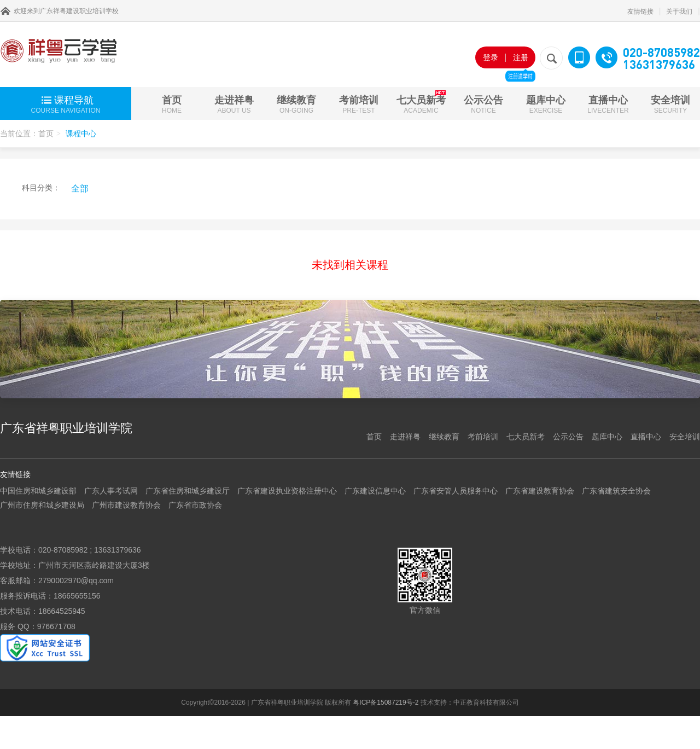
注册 (520, 61)
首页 (172, 104)
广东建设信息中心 (375, 491)
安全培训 (670, 104)
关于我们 (679, 11)
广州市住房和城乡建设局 (42, 505)
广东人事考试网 (111, 491)
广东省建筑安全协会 (616, 491)
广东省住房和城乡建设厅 (188, 491)
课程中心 (81, 133)
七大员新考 (421, 102)
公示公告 (483, 104)
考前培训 (359, 104)
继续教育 (296, 104)
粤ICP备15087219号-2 (386, 702)
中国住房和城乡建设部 (38, 491)
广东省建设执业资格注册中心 (287, 491)
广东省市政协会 (195, 505)
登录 (491, 57)
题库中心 (546, 104)
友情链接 (640, 11)
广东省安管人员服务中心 (456, 491)
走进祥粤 (234, 104)
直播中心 (608, 104)
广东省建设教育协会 (540, 491)
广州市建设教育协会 (126, 505)
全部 (80, 188)
